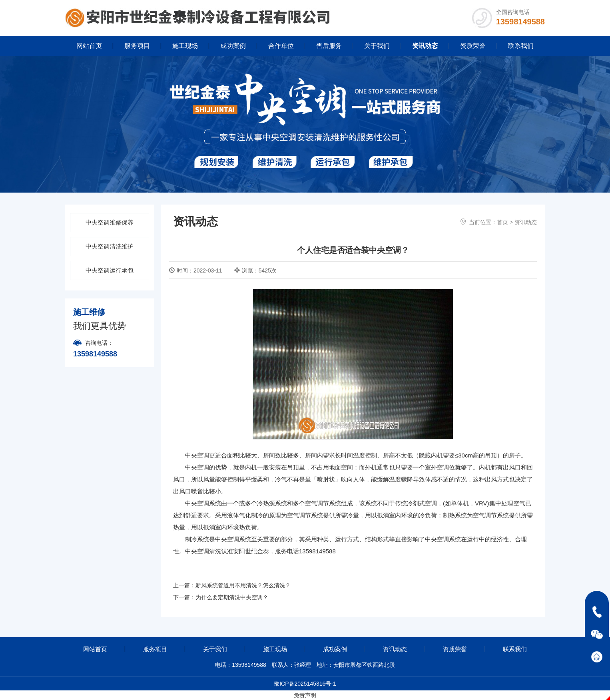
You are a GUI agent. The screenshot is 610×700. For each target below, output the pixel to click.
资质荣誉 (473, 46)
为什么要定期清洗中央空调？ (232, 597)
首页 (502, 222)
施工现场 (185, 46)
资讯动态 (425, 46)
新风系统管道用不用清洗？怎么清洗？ (243, 585)
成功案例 (233, 46)
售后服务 (329, 46)
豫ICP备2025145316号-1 (305, 684)
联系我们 (521, 46)
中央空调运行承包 (110, 270)
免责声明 (305, 695)
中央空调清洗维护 (110, 246)
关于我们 (377, 46)
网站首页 (89, 46)
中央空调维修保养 (110, 222)
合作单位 (281, 46)
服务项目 (137, 46)
